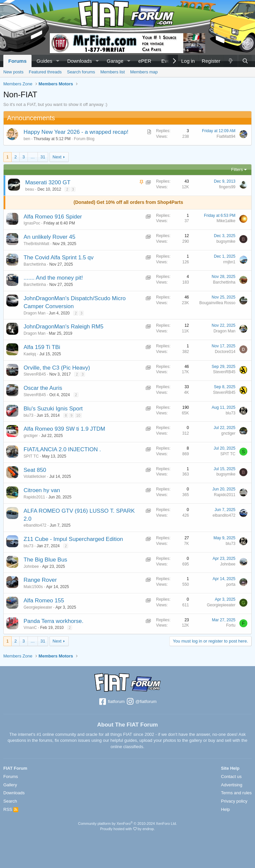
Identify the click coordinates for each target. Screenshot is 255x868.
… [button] (33, 157)
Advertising (232, 785)
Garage (115, 61)
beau (30, 189)
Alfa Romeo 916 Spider (53, 217)
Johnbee (31, 566)
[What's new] (230, 61)
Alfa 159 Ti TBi (42, 347)
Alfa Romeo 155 (44, 601)
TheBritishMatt (36, 244)
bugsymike (226, 241)
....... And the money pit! (53, 278)
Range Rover (40, 580)
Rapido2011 (34, 497)
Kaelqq (30, 354)
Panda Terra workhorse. (53, 621)
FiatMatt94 (226, 136)
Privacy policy (234, 801)
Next (57, 157)
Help (226, 809)
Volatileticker (35, 477)
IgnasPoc (32, 223)
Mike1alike (226, 221)
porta (231, 584)
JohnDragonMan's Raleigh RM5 (63, 327)
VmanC (30, 628)
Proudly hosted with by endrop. (127, 829)
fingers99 (227, 187)
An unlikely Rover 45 (49, 237)
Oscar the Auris (43, 388)
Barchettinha (35, 264)
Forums (17, 61)
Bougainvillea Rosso (217, 303)
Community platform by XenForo (127, 824)
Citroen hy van (42, 490)
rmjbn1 (229, 262)
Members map (144, 72)
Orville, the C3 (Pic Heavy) (57, 368)
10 (78, 415)
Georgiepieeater (38, 607)
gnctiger (31, 436)
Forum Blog (84, 139)
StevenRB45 (35, 374)
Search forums (81, 72)
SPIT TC (31, 456)
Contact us (231, 777)
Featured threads (45, 72)
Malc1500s (33, 587)
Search (10, 801)
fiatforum (111, 702)
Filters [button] (237, 170)
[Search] (245, 61)
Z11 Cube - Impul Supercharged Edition (73, 539)
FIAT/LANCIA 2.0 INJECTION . (62, 449)
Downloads (79, 61)
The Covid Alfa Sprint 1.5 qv (59, 258)
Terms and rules (236, 793)
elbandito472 (35, 525)
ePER (145, 61)
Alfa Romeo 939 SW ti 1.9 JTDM (64, 429)
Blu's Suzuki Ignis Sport (53, 409)
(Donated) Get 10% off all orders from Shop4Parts (128, 202)
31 (43, 157)
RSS (11, 809)
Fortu (231, 625)
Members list (113, 72)
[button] (57, 61)
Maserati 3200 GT (48, 182)
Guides (44, 61)
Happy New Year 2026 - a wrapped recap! (76, 132)
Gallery (10, 785)
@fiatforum (141, 702)
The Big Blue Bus (45, 560)
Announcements (31, 118)
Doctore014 (225, 352)
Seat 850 (35, 470)
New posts (13, 72)
